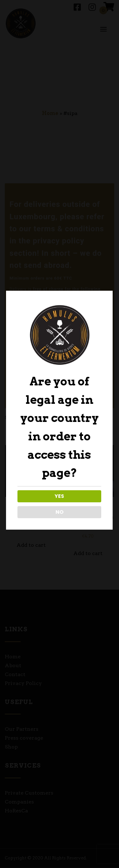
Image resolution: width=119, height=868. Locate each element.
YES (59, 496)
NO (59, 512)
